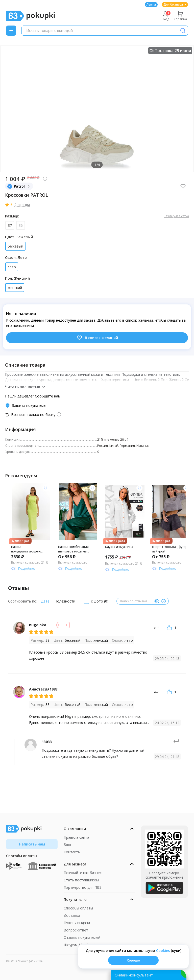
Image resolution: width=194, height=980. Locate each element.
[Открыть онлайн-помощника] (149, 975)
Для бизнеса (175, 4)
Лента (151, 4)
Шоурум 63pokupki (79, 945)
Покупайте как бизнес (83, 873)
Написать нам (32, 844)
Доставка (72, 915)
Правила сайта (76, 837)
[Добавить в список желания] (45, 488)
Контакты (72, 852)
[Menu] (11, 31)
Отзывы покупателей (82, 937)
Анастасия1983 (43, 689)
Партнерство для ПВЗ (83, 887)
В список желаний (97, 338)
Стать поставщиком (81, 880)
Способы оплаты (78, 908)
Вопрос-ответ (76, 930)
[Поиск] (183, 31)
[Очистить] (163, 601)
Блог (68, 845)
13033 (47, 742)
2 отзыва (22, 205)
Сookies (163, 951)
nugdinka (38, 625)
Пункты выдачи (77, 923)
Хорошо (133, 960)
